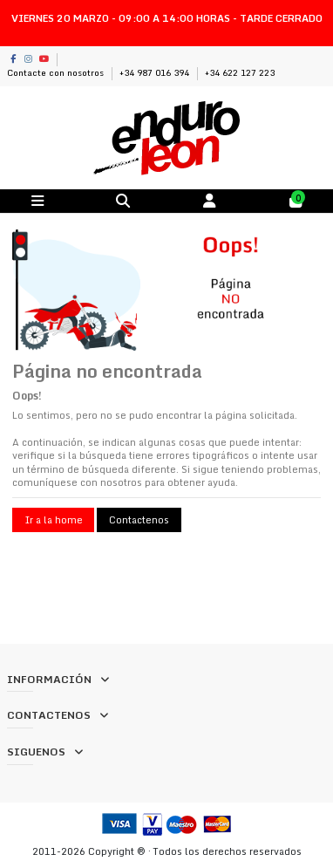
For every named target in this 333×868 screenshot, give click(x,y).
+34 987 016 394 (156, 72)
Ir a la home (54, 520)
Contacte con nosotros (57, 72)
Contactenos (139, 520)
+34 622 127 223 (240, 72)
